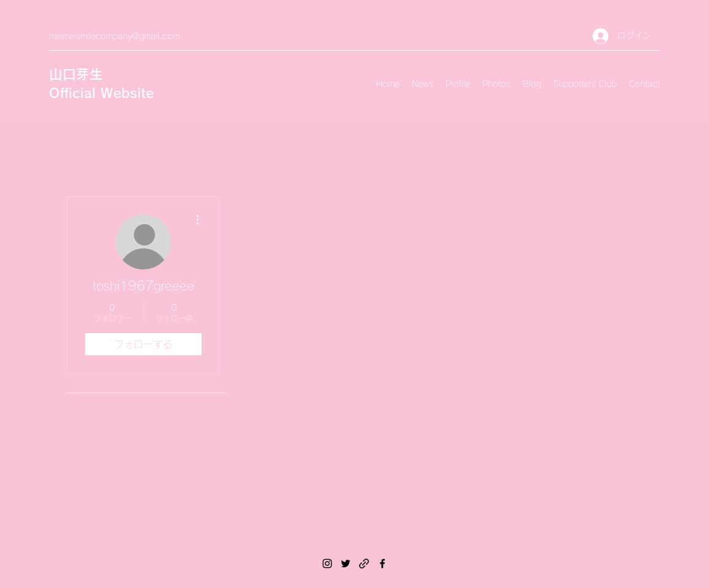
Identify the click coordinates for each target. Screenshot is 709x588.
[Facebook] (382, 563)
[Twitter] (346, 563)
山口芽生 (76, 74)
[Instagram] (327, 563)
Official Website (101, 93)
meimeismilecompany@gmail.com (114, 36)
